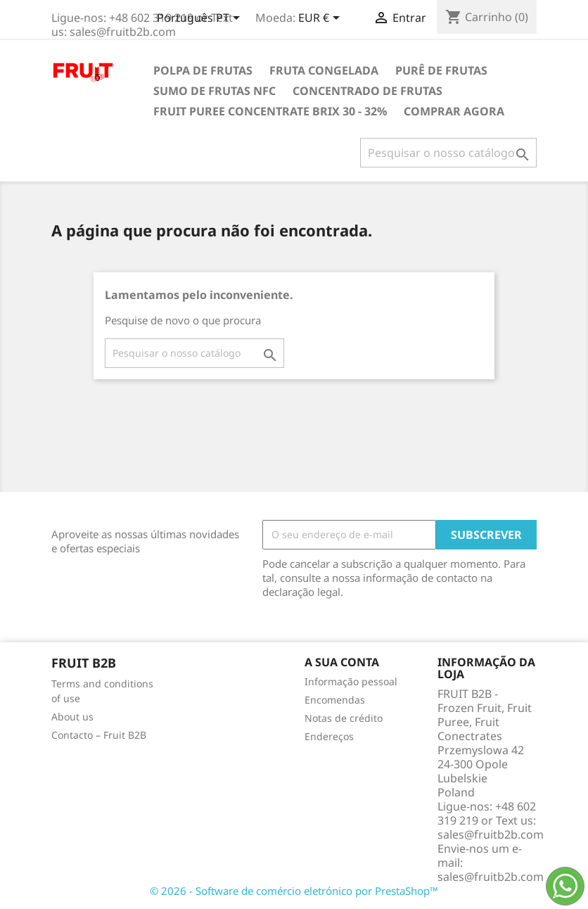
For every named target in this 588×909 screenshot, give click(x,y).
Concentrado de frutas (367, 91)
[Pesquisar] (448, 153)
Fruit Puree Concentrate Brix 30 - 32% (270, 111)
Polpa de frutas (203, 70)
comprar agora (454, 111)
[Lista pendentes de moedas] (321, 19)
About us (72, 717)
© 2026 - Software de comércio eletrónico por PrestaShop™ (294, 891)
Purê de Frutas (441, 70)
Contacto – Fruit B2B (99, 735)
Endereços (329, 736)
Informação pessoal (351, 681)
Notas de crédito (344, 718)
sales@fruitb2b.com (491, 877)
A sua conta (342, 662)
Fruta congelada (324, 70)
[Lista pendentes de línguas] (201, 19)
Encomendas (335, 700)
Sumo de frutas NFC (215, 91)
